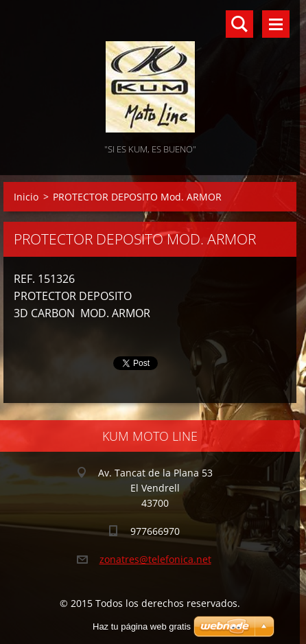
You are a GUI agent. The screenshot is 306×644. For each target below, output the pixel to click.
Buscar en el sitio (239, 24)
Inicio (26, 197)
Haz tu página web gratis (142, 626)
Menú (276, 24)
